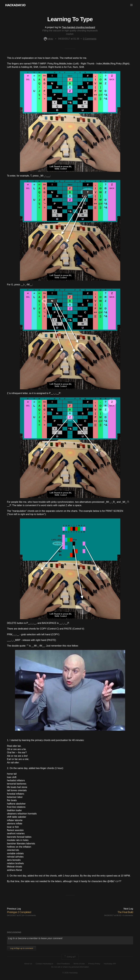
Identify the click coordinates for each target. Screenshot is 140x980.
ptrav (48, 39)
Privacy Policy (94, 964)
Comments (90, 39)
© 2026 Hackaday (70, 973)
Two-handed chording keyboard (78, 27)
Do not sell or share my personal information (70, 967)
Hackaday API (110, 964)
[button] (131, 5)
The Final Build (125, 912)
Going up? (70, 957)
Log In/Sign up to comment (21, 948)
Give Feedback (63, 964)
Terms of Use (79, 964)
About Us (28, 964)
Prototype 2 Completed (19, 912)
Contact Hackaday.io (44, 964)
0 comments (31, 915)
